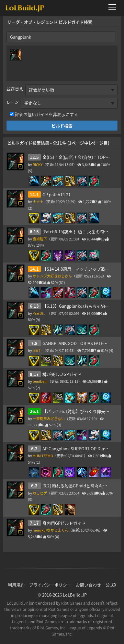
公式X (111, 585)
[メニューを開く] (114, 7)
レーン (13, 102)
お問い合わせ (88, 585)
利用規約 (16, 585)
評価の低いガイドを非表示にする (46, 114)
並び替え (15, 89)
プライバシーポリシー (50, 585)
